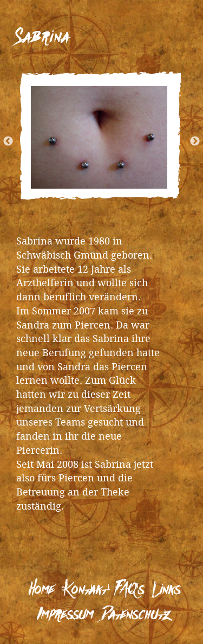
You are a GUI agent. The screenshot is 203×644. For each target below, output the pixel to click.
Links (166, 590)
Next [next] (183, 136)
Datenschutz (136, 615)
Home (41, 590)
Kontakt (84, 590)
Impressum (65, 615)
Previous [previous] (20, 136)
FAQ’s (129, 590)
